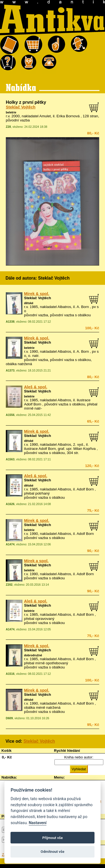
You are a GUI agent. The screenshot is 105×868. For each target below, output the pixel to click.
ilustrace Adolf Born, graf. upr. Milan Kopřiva (60, 449)
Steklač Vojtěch (21, 107)
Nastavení (38, 823)
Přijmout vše (53, 838)
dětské (29, 303)
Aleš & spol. (36, 387)
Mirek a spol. (36, 561)
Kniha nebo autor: (79, 757)
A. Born (83, 307)
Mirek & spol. (37, 294)
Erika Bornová (68, 116)
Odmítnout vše (53, 852)
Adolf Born (85, 489)
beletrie (11, 112)
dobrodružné (33, 655)
